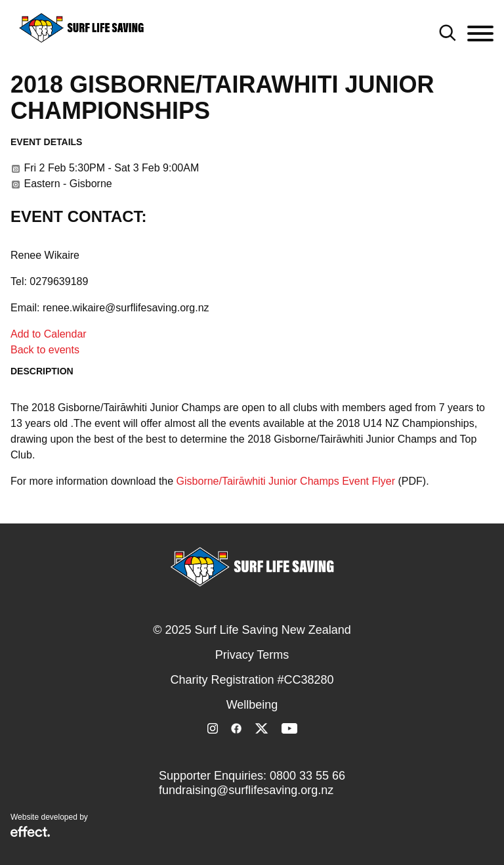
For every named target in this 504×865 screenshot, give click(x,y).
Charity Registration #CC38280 (252, 680)
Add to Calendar (49, 334)
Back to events (45, 350)
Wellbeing (252, 705)
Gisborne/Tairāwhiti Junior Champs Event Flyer (286, 481)
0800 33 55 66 (307, 776)
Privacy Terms (252, 655)
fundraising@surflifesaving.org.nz (246, 790)
